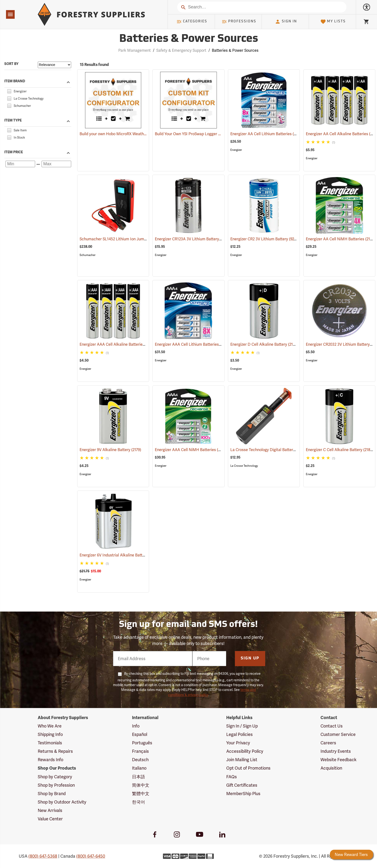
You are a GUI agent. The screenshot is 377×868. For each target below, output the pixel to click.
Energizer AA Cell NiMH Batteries (341, 239)
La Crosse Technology (244, 466)
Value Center (50, 819)
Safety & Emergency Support (181, 50)
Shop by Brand (52, 794)
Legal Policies (239, 734)
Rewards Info (50, 760)
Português (142, 743)
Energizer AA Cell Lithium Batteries (267, 134)
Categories (192, 22)
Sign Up (250, 658)
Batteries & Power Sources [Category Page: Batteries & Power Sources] (189, 39)
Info (136, 726)
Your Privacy (238, 743)
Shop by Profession (56, 785)
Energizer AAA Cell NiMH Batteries (191, 450)
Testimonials (50, 743)
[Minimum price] (20, 164)
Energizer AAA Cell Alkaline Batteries (118, 344)
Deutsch (140, 760)
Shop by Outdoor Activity (62, 802)
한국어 (138, 802)
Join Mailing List (242, 760)
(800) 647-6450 (91, 856)
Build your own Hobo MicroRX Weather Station (120, 134)
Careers (328, 743)
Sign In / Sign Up (242, 726)
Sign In (286, 22)
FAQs (232, 777)
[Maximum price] (56, 164)
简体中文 (141, 785)
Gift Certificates (242, 785)
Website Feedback (339, 760)
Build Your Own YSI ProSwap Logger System (193, 134)
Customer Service (338, 734)
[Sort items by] (54, 65)
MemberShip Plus (243, 794)
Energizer (236, 150)
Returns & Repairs (55, 751)
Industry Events (336, 751)
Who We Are (50, 726)
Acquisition (331, 768)
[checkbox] (9, 91)
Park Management (135, 50)
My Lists (333, 22)
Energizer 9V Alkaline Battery (110, 450)
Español (140, 734)
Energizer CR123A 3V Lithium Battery (194, 239)
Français (140, 751)
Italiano (139, 768)
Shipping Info (50, 734)
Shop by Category (55, 777)
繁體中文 (141, 794)
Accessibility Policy (245, 751)
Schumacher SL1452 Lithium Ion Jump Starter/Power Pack (136, 239)
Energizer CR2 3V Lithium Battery (266, 239)
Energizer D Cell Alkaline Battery (264, 344)
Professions (239, 22)
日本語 (138, 777)
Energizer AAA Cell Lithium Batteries (192, 344)
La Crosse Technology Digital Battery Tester (274, 450)
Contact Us (332, 726)
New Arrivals (50, 810)
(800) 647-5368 (43, 856)
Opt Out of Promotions (248, 768)
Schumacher (88, 255)
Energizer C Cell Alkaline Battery (339, 450)
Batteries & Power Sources (235, 50)
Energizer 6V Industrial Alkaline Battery (120, 555)
